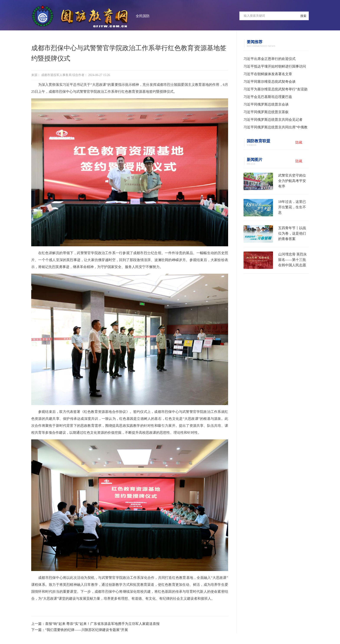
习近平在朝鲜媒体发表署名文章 (268, 74)
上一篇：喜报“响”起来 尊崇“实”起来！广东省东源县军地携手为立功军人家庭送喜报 (95, 624)
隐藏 (299, 142)
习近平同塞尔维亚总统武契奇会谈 (270, 82)
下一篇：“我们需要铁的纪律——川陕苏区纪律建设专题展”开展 (80, 630)
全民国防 (143, 16)
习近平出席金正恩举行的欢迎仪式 (270, 59)
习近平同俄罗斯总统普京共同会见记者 (273, 120)
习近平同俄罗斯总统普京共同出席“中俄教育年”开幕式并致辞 (275, 128)
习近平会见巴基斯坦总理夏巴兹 (268, 97)
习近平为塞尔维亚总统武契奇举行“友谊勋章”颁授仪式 (275, 90)
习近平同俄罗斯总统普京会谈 (266, 104)
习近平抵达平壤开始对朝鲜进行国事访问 (275, 66)
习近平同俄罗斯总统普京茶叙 (266, 112)
